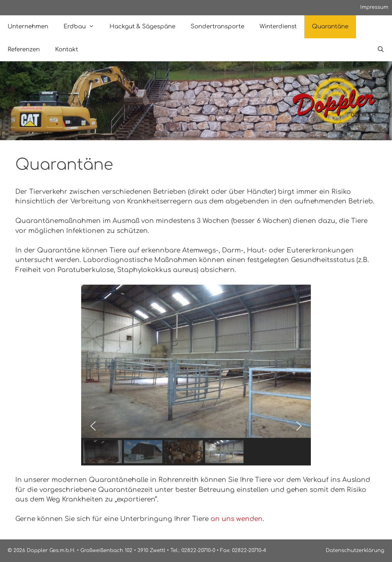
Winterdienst (278, 27)
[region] (196, 375)
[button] (93, 426)
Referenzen (24, 50)
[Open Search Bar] (381, 50)
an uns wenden (237, 519)
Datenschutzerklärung (355, 551)
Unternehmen (28, 27)
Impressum (374, 7)
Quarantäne (330, 27)
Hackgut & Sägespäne (142, 27)
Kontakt (67, 50)
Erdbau (83, 27)
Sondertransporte (217, 27)
